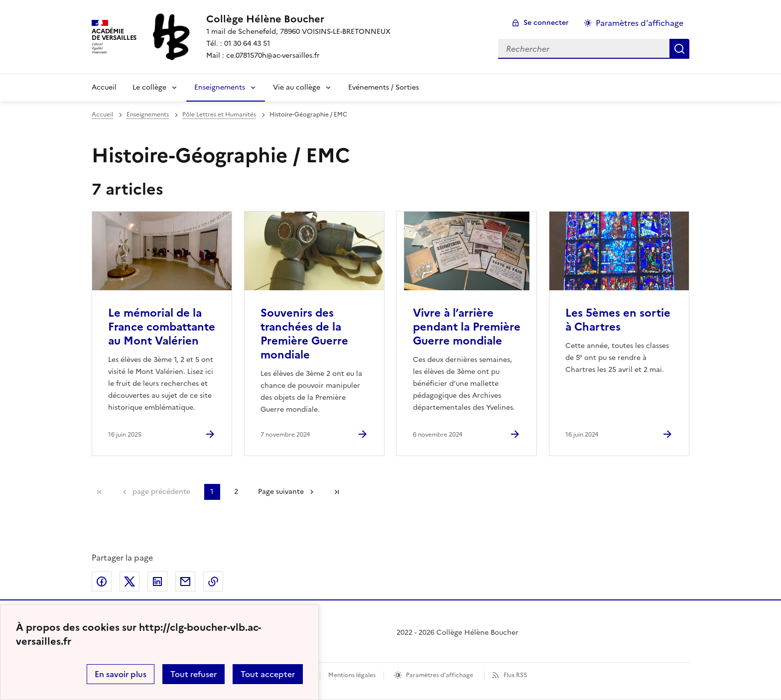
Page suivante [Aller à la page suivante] (281, 492)
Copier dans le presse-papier (213, 582)
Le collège (149, 87)
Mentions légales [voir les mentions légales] (352, 675)
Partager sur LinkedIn (157, 582)
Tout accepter (268, 674)
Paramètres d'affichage (440, 675)
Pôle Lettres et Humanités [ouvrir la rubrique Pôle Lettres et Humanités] (219, 115)
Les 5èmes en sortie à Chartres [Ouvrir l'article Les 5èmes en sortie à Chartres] (618, 320)
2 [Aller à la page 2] (236, 492)
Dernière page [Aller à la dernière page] (337, 492)
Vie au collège (297, 87)
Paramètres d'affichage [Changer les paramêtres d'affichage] (640, 23)
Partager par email (185, 582)
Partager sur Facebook (102, 582)
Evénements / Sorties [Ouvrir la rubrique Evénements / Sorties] (384, 87)
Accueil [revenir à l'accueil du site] (102, 115)
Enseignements (220, 87)
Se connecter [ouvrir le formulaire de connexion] (546, 23)
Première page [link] (100, 492)
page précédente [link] (161, 492)
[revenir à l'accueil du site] (298, 19)
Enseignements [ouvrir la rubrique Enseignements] (148, 115)
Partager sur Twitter (130, 582)
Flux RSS (515, 675)
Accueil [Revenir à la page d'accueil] (104, 87)
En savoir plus (121, 674)
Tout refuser (194, 674)
